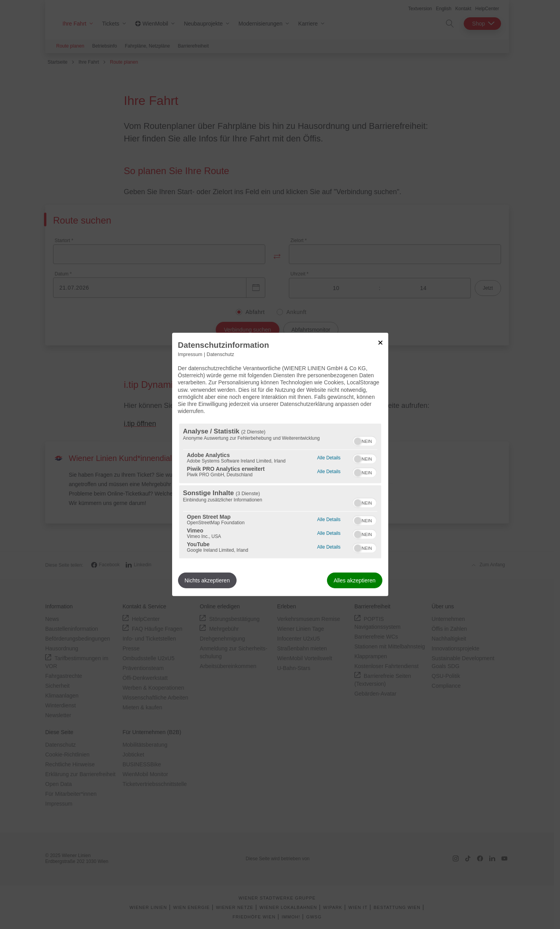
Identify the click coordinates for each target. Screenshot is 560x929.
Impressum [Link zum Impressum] (190, 354)
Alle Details (329, 457)
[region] (280, 491)
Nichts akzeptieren (207, 580)
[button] (358, 441)
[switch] (364, 440)
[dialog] (280, 464)
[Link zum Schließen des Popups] (380, 343)
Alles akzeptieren (355, 580)
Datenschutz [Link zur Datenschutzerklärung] (220, 354)
